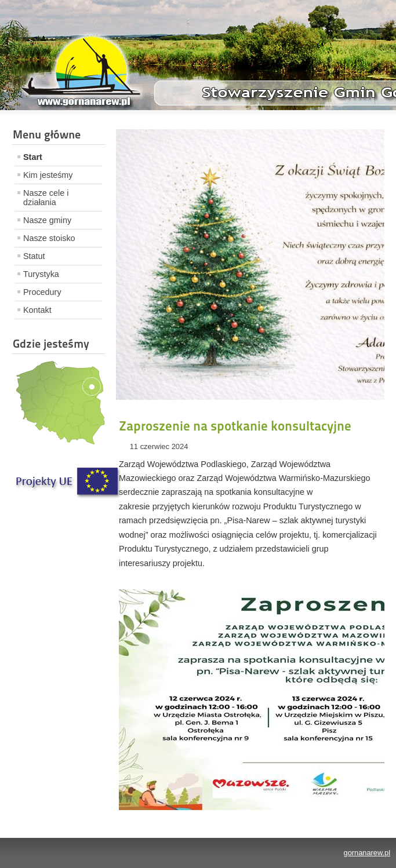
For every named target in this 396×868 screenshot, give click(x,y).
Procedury (42, 292)
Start (33, 157)
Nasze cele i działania (46, 198)
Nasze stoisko (49, 238)
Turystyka (41, 274)
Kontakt (37, 310)
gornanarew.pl (367, 853)
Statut (34, 256)
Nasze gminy (47, 220)
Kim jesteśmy (48, 175)
